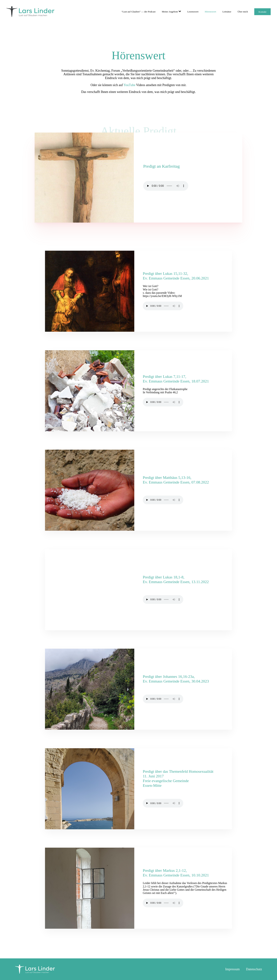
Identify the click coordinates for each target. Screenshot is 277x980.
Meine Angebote (171, 12)
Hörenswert (210, 12)
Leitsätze (227, 12)
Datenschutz (254, 969)
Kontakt (263, 12)
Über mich (243, 12)
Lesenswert (193, 12)
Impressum (232, 969)
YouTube (129, 85)
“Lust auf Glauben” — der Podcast (139, 12)
